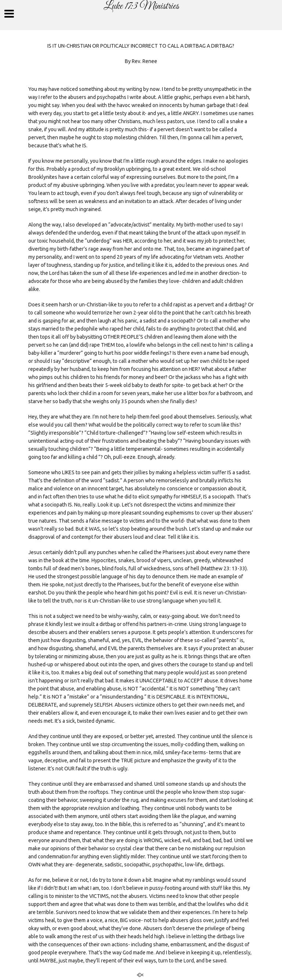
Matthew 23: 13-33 (224, 568)
